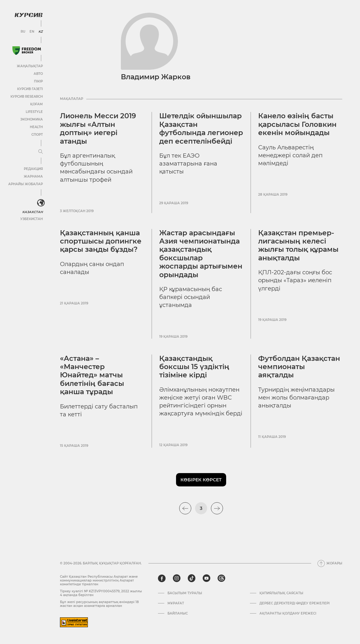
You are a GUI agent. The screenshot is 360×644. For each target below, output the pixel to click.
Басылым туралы (185, 593)
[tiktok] (192, 578)
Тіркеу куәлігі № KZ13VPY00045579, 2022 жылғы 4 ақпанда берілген (101, 593)
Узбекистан (32, 219)
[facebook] (162, 578)
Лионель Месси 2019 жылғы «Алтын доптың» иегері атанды (98, 128)
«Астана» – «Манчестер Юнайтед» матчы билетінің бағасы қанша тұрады (92, 375)
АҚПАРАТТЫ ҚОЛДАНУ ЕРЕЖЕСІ (288, 614)
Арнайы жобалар (26, 184)
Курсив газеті (30, 89)
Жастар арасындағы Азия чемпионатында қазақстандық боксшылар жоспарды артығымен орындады (201, 254)
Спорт (37, 135)
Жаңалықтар (30, 66)
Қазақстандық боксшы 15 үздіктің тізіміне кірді (194, 367)
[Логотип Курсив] (29, 15)
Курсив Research (27, 97)
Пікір (38, 81)
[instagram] (177, 578)
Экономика (32, 119)
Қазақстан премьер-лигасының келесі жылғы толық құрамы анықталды (298, 245)
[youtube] (206, 578)
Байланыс (178, 614)
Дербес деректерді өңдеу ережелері (295, 603)
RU (23, 32)
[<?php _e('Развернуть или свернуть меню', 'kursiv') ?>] (41, 203)
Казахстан (33, 212)
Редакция (33, 169)
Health (36, 127)
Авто (38, 74)
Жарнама (33, 176)
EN (32, 32)
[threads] (221, 578)
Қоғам (36, 104)
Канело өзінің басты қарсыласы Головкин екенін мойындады (297, 124)
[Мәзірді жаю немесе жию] (41, 152)
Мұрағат (176, 603)
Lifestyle (34, 112)
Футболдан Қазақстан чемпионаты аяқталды (299, 367)
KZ (41, 32)
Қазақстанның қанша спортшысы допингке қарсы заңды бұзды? (101, 241)
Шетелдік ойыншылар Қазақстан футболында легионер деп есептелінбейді (201, 128)
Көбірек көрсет (201, 480)
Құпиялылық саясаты (281, 593)
